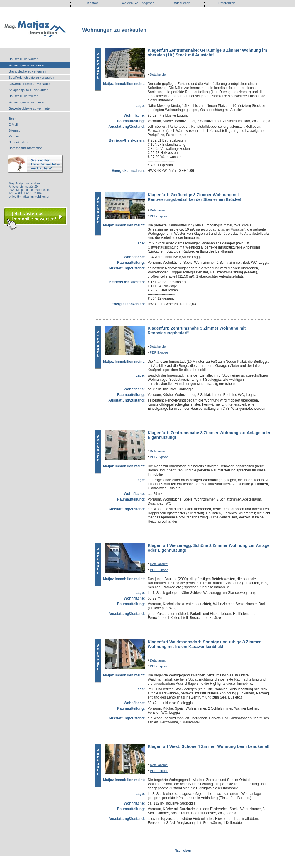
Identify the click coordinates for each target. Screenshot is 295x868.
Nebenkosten (18, 142)
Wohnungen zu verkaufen (27, 65)
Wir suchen (182, 3)
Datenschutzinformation (26, 148)
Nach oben (183, 850)
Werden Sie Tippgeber (138, 3)
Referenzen (227, 3)
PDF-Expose (159, 216)
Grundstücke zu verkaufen (27, 71)
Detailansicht (159, 75)
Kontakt (93, 3)
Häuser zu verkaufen (23, 59)
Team (12, 119)
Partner (14, 136)
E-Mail (13, 125)
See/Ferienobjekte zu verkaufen (31, 78)
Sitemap (14, 130)
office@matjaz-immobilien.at (29, 197)
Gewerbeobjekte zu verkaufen (30, 84)
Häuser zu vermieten (23, 96)
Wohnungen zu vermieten (27, 102)
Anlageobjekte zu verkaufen (28, 90)
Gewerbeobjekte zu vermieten (30, 108)
